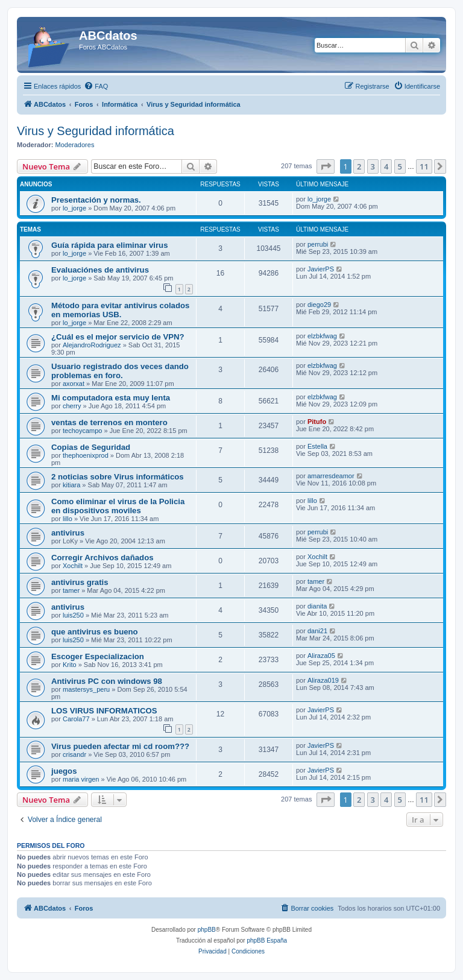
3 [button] (373, 166)
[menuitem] (96, 86)
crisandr (74, 754)
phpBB (207, 930)
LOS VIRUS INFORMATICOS (104, 711)
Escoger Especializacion (98, 656)
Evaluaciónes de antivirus (100, 270)
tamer (71, 590)
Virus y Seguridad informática (96, 131)
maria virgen (81, 779)
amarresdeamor (331, 476)
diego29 (319, 305)
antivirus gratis (80, 582)
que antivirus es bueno (95, 632)
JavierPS (321, 269)
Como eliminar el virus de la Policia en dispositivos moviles (118, 506)
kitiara (71, 485)
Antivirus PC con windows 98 (107, 681)
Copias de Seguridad (91, 447)
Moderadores (75, 145)
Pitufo (317, 422)
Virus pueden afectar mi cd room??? (120, 746)
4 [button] (386, 166)
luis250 (73, 615)
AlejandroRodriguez (92, 345)
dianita (317, 606)
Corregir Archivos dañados (102, 558)
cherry (72, 406)
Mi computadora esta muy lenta (111, 398)
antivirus (68, 533)
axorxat (74, 384)
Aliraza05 (321, 656)
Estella (317, 446)
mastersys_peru (86, 689)
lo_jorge (74, 208)
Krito (70, 665)
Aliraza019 (323, 680)
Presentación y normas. (96, 200)
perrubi (318, 244)
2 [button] (359, 166)
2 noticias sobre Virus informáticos (118, 477)
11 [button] (424, 166)
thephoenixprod (86, 455)
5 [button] (400, 166)
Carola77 (76, 719)
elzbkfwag (322, 336)
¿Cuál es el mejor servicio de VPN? (118, 337)
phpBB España (267, 940)
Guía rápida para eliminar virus (110, 245)
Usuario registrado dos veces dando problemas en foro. (120, 371)
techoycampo (82, 431)
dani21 (317, 631)
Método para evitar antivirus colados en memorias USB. (120, 310)
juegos (64, 771)
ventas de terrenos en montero (109, 422)
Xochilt (73, 566)
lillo (68, 519)
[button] (326, 166)
